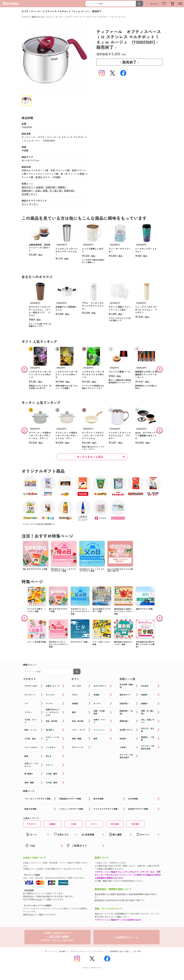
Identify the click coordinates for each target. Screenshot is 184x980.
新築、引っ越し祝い (53, 191)
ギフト (25, 204)
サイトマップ (49, 951)
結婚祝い (62, 187)
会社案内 (62, 951)
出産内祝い (51, 187)
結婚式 (53, 824)
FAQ (39, 899)
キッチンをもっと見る (90, 457)
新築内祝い (70, 191)
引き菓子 (135, 824)
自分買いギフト (30, 194)
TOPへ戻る (137, 951)
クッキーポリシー (99, 951)
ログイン (155, 4)
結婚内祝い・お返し (32, 191)
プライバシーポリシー (79, 951)
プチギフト (32, 824)
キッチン (34, 204)
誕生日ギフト (28, 187)
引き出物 (115, 824)
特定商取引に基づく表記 (119, 951)
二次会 (73, 824)
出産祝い (41, 187)
